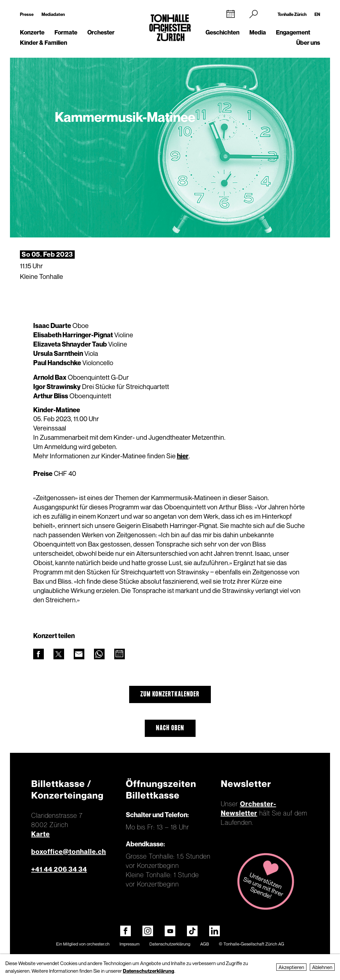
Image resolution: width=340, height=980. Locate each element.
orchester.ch (98, 944)
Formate (66, 32)
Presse (27, 14)
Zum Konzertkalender (170, 694)
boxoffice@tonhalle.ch (69, 852)
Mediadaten (53, 14)
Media (258, 32)
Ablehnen (322, 967)
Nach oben (170, 728)
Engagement (293, 32)
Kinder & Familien (43, 43)
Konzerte (32, 32)
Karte (41, 834)
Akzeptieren (291, 967)
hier (183, 456)
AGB (205, 944)
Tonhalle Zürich (292, 14)
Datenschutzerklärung (170, 944)
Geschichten (222, 32)
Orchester (101, 32)
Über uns (308, 43)
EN (317, 14)
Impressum (129, 944)
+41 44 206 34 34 (59, 869)
